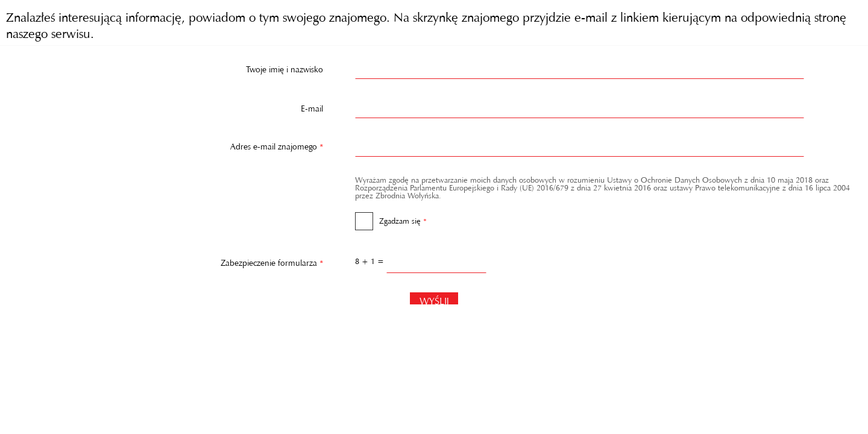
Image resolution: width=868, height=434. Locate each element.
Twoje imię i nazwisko (285, 67)
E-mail (312, 106)
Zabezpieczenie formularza (165, 260)
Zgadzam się (391, 217)
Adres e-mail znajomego (165, 144)
